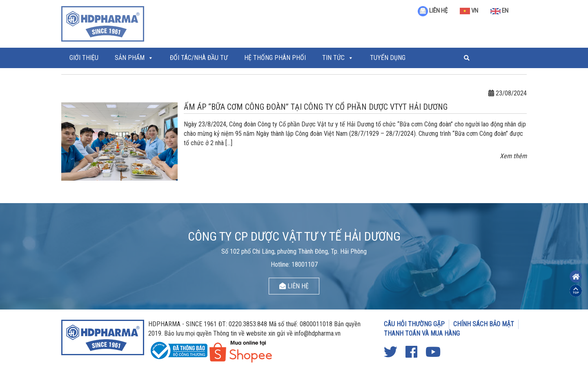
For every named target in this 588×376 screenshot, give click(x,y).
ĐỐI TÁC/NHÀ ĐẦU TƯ (199, 58)
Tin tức (333, 58)
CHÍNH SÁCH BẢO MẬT (484, 324)
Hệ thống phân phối (275, 58)
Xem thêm (513, 156)
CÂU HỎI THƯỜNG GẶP (414, 324)
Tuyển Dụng (388, 58)
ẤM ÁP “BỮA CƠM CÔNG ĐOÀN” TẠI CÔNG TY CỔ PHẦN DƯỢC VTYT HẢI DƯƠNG (316, 107)
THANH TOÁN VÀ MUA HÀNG (422, 333)
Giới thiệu (84, 58)
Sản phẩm (130, 58)
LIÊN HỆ (433, 11)
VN (469, 11)
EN (499, 11)
